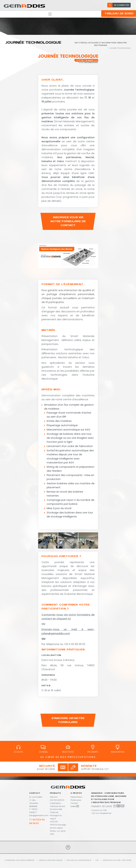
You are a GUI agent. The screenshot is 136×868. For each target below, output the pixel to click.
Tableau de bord (119, 13)
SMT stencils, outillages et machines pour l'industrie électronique (101, 44)
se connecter (119, 5)
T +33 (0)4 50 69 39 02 (37, 821)
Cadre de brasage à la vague (56, 815)
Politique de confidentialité (79, 860)
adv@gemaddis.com (39, 815)
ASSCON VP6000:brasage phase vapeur (58, 825)
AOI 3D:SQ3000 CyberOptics (57, 802)
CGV (97, 860)
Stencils (54, 797)
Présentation (77, 797)
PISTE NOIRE (126, 860)
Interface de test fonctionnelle (57, 808)
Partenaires (76, 800)
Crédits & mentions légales (51, 860)
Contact (74, 803)
